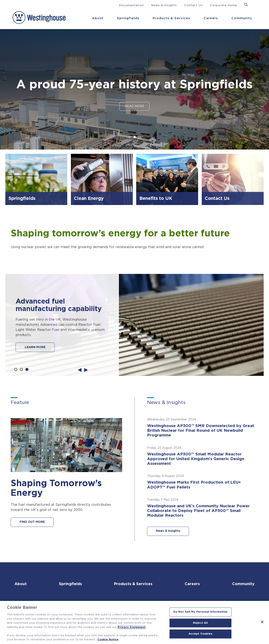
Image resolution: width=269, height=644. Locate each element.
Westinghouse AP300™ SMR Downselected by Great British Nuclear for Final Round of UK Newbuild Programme (201, 431)
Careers (211, 18)
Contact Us (193, 5)
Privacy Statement (132, 627)
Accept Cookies (200, 634)
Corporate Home (224, 5)
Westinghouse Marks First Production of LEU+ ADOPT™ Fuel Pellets (195, 486)
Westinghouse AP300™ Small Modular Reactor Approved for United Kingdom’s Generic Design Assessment (196, 459)
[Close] (262, 622)
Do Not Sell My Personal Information (200, 612)
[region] (134, 622)
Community (242, 18)
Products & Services (171, 18)
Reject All (200, 623)
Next (86, 369)
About (98, 18)
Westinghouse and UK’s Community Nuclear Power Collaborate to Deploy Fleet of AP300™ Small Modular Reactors (199, 512)
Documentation (131, 5)
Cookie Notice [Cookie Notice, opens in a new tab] (108, 640)
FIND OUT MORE (32, 522)
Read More (134, 106)
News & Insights (164, 5)
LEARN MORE (35, 347)
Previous (80, 369)
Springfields (128, 18)
